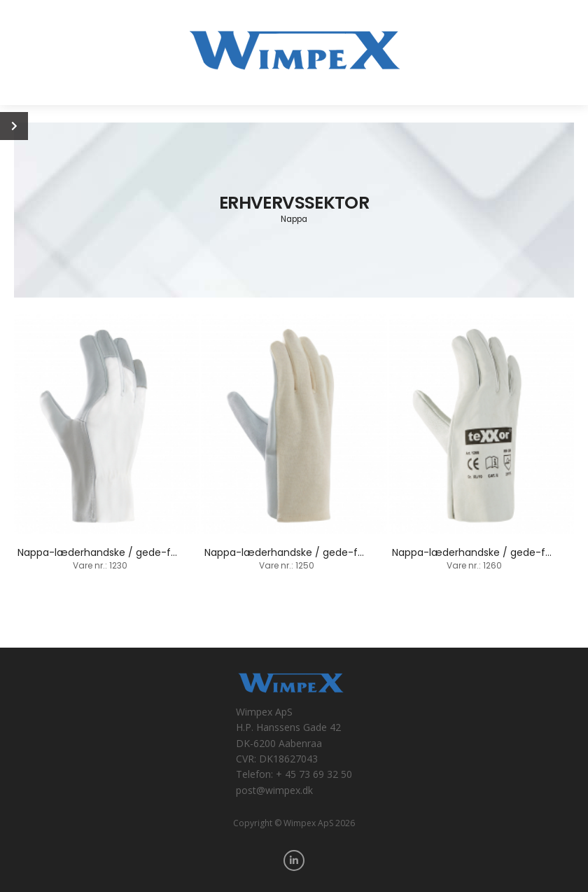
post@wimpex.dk (274, 790)
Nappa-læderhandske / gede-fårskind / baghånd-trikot (341, 552)
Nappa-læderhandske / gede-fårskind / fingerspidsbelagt (159, 552)
